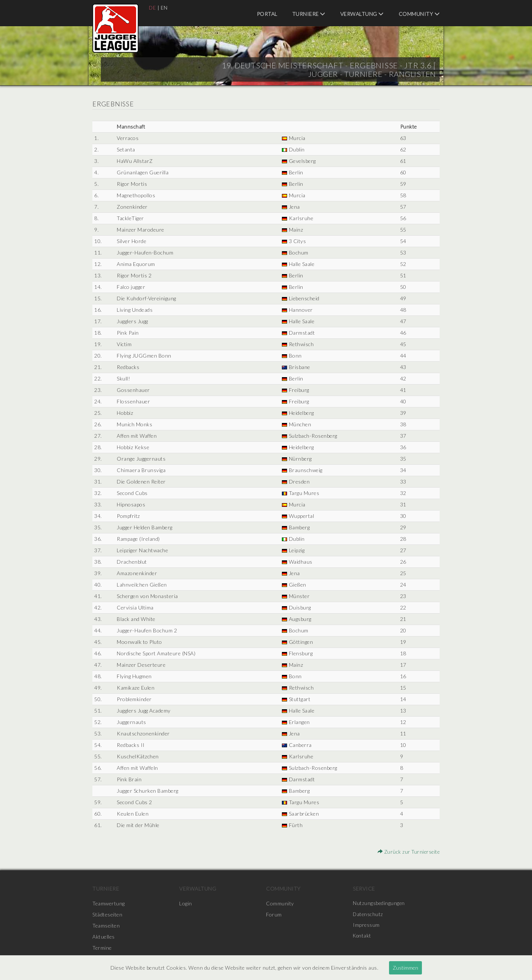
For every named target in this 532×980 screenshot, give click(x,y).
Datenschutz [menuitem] (368, 914)
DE (153, 8)
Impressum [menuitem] (366, 926)
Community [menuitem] (419, 14)
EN (165, 8)
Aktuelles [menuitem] (104, 937)
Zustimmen (405, 968)
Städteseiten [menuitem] (107, 914)
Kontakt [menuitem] (363, 937)
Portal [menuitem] (267, 14)
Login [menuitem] (186, 903)
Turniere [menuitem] (309, 14)
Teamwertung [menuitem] (109, 903)
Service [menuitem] (364, 889)
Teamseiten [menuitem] (106, 926)
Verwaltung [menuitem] (362, 14)
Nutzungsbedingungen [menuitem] (379, 903)
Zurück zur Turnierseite (408, 852)
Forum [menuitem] (274, 914)
